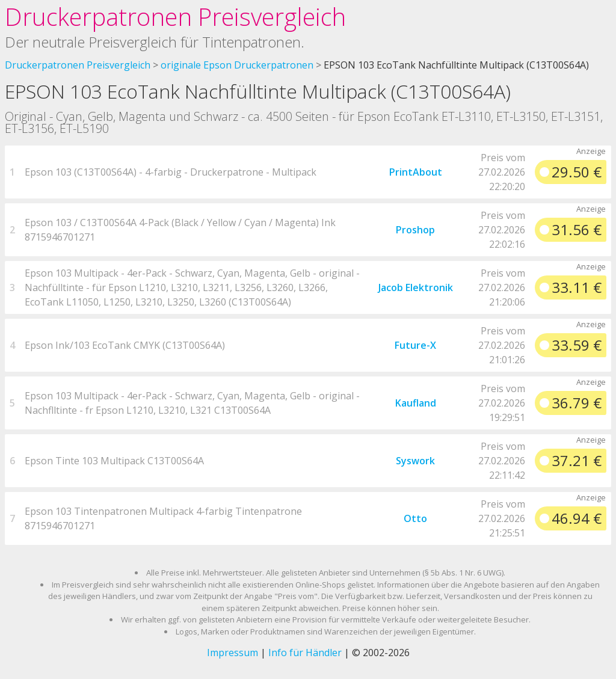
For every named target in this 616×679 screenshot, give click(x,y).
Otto (415, 518)
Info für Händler (305, 653)
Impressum (233, 653)
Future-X (415, 345)
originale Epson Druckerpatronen (237, 65)
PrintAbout (416, 172)
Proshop (415, 230)
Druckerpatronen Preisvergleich (175, 17)
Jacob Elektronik (416, 287)
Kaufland (416, 403)
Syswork (415, 461)
